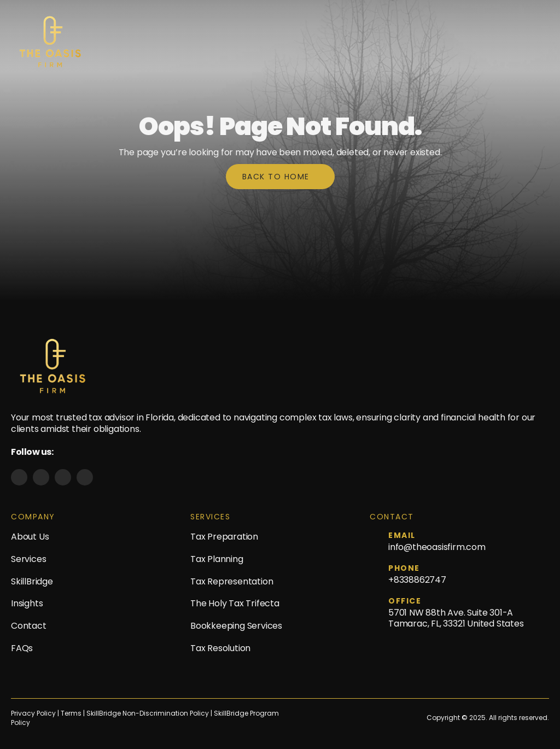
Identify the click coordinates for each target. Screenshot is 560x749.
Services (28, 559)
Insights (27, 603)
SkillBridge (32, 581)
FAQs (22, 648)
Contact (29, 626)
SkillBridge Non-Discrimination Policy (148, 713)
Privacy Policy (33, 713)
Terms (72, 713)
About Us (30, 537)
